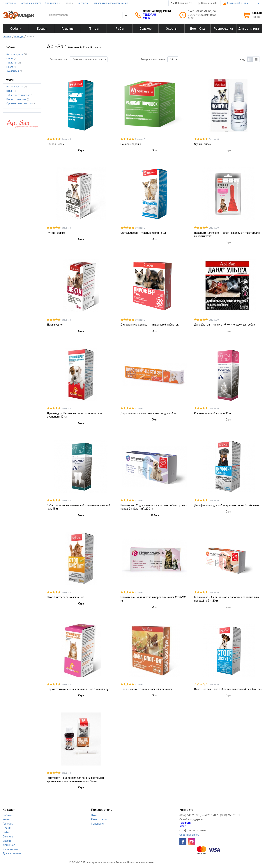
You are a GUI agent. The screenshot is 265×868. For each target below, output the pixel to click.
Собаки (7, 815)
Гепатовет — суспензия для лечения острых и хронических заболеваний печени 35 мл (75, 780)
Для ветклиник (12, 854)
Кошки (7, 820)
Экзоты (7, 841)
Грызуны (8, 824)
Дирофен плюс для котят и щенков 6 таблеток (150, 325)
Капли (10, 59)
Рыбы (6, 832)
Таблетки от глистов (18, 95)
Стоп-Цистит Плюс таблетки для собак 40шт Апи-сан (228, 689)
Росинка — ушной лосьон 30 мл (213, 413)
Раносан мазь (55, 144)
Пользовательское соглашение (110, 3)
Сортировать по (59, 59)
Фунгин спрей (203, 144)
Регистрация (99, 820)
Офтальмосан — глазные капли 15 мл (143, 233)
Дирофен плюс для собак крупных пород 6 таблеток (227, 505)
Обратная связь (189, 835)
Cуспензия (13, 71)
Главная (7, 37)
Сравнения (98, 824)
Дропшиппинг (53, 3)
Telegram (149, 15)
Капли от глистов (16, 99)
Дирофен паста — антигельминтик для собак (148, 413)
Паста (10, 67)
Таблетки (12, 63)
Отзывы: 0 (67, 139)
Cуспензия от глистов (19, 103)
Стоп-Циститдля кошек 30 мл (66, 597)
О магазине (9, 3)
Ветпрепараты (15, 54)
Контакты (83, 3)
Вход (94, 815)
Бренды (69, 3)
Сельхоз (8, 837)
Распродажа (11, 849)
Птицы (7, 828)
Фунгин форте (56, 233)
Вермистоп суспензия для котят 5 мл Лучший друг (78, 689)
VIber (146, 18)
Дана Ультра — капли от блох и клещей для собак (225, 325)
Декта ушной (55, 325)
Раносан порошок (131, 144)
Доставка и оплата (30, 3)
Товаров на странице (153, 59)
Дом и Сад (9, 845)
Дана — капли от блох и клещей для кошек (146, 689)
